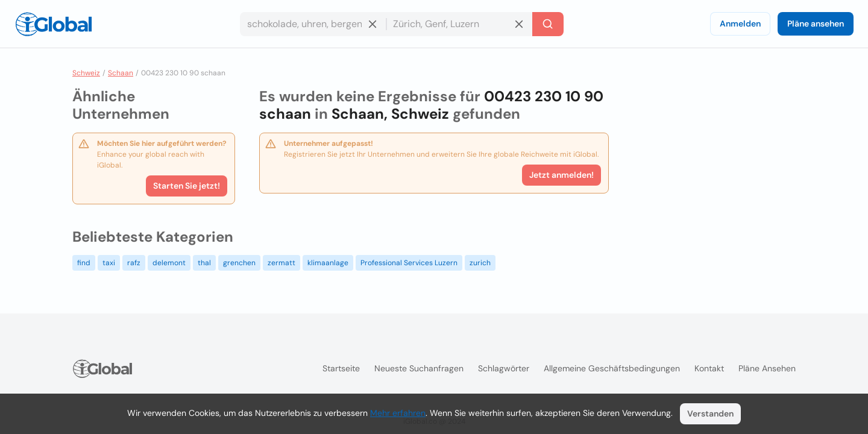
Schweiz (86, 73)
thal (204, 263)
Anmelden (740, 24)
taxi (109, 263)
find (84, 263)
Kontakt (709, 368)
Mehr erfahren (398, 413)
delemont (169, 263)
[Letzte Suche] (548, 24)
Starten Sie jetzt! (187, 186)
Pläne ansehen (816, 24)
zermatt (281, 263)
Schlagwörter (504, 368)
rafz (134, 263)
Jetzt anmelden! (561, 175)
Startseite (341, 368)
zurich (480, 263)
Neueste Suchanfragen (419, 368)
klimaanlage (328, 263)
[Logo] (54, 24)
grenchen (239, 263)
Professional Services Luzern (409, 263)
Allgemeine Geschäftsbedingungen (612, 368)
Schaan (121, 73)
